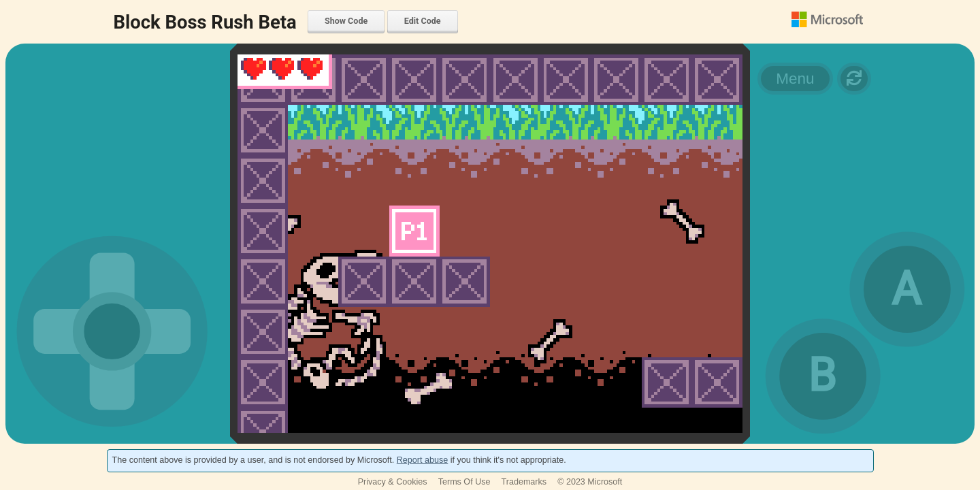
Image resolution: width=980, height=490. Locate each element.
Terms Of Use (464, 482)
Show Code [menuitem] (346, 21)
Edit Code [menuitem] (423, 21)
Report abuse (422, 460)
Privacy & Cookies (393, 482)
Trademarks (524, 482)
